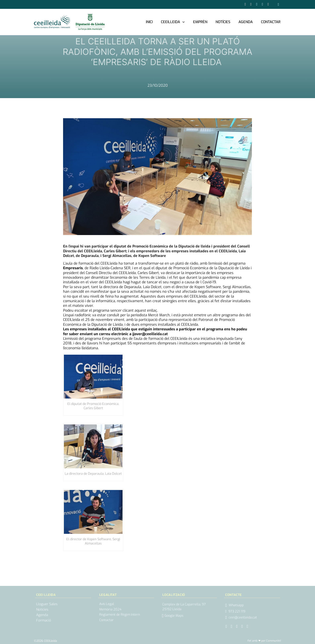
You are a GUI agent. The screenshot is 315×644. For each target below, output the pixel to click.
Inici (149, 22)
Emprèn (200, 22)
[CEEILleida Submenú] (184, 22)
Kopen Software (208, 287)
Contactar (271, 22)
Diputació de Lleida (234, 268)
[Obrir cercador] (278, 4)
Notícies (223, 22)
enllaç (152, 310)
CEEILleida (170, 22)
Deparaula (133, 287)
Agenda (246, 22)
